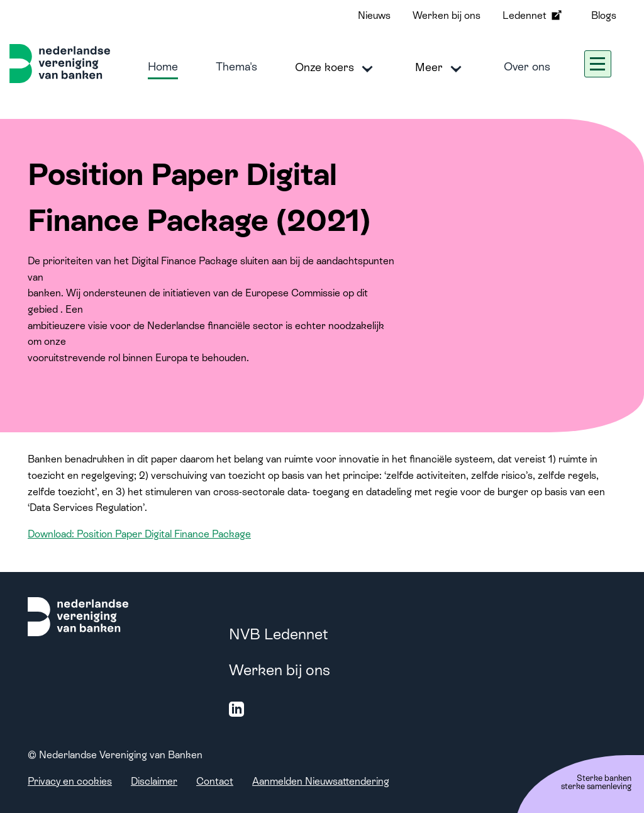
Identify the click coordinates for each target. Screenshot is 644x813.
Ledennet (533, 15)
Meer (441, 68)
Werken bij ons (447, 15)
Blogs (604, 15)
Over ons (527, 66)
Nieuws (374, 15)
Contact (215, 781)
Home (163, 66)
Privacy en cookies (70, 781)
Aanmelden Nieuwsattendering (321, 781)
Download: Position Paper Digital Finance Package (139, 534)
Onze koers (336, 68)
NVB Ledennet (279, 634)
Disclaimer (154, 781)
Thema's (236, 66)
